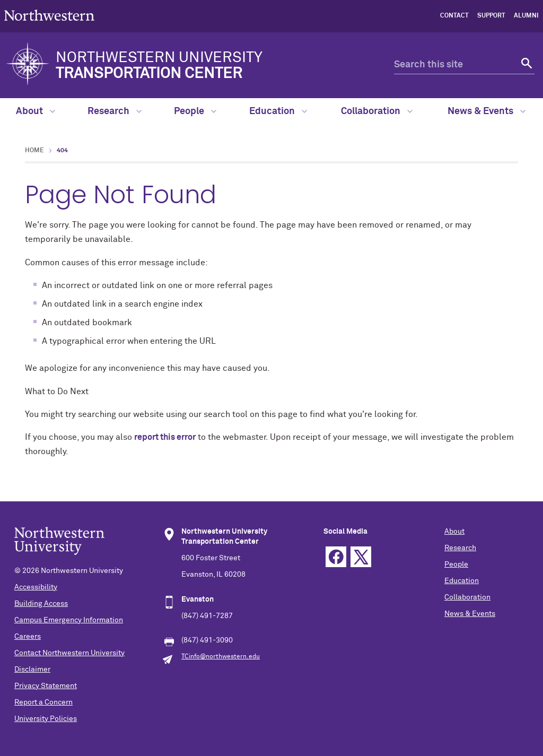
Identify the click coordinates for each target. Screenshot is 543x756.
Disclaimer (32, 670)
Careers (28, 637)
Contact (454, 16)
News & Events (487, 111)
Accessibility (36, 587)
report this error (165, 437)
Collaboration (377, 111)
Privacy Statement (46, 686)
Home (34, 151)
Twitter (361, 557)
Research (115, 111)
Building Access (41, 604)
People (195, 111)
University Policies (46, 719)
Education (278, 111)
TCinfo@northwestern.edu (221, 657)
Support (491, 16)
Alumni (526, 16)
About (36, 111)
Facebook (336, 557)
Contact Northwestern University (69, 653)
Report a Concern (43, 702)
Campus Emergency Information (69, 620)
